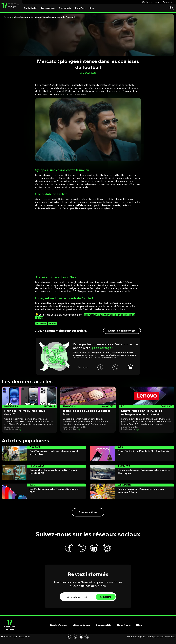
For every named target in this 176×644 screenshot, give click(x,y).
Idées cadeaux (48, 8)
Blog (92, 8)
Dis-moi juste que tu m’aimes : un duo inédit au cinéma (87, 316)
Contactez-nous (150, 2)
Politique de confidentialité (161, 641)
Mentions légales (136, 641)
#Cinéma (41, 323)
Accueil (8, 17)
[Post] (29, 410)
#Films (52, 323)
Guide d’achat (31, 8)
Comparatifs (65, 8)
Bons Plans (80, 8)
